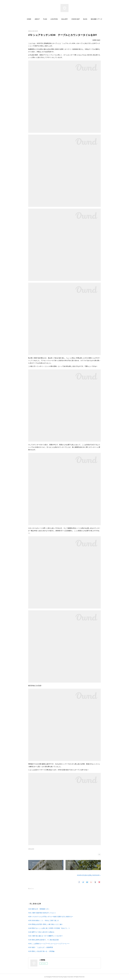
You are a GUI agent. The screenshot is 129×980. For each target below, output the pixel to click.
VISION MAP (76, 19)
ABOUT (37, 19)
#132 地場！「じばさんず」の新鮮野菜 (41, 947)
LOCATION (54, 19)
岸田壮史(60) (31, 849)
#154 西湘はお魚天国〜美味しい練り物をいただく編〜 (46, 924)
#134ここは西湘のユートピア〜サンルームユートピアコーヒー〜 (49, 944)
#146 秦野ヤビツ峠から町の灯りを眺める (41, 932)
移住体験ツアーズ (96, 19)
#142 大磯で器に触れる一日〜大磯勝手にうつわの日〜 (46, 936)
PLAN (45, 19)
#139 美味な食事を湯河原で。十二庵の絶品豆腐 (43, 940)
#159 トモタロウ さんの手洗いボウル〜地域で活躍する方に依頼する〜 (51, 917)
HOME (29, 19)
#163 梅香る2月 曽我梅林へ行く (39, 909)
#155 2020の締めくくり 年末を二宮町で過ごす (44, 920)
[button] (29, 19)
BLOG (85, 19)
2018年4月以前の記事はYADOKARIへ (89, 875)
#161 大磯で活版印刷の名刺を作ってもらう (42, 913)
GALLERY (64, 19)
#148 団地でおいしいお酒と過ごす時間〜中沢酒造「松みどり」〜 (49, 928)
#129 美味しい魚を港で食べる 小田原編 (41, 951)
